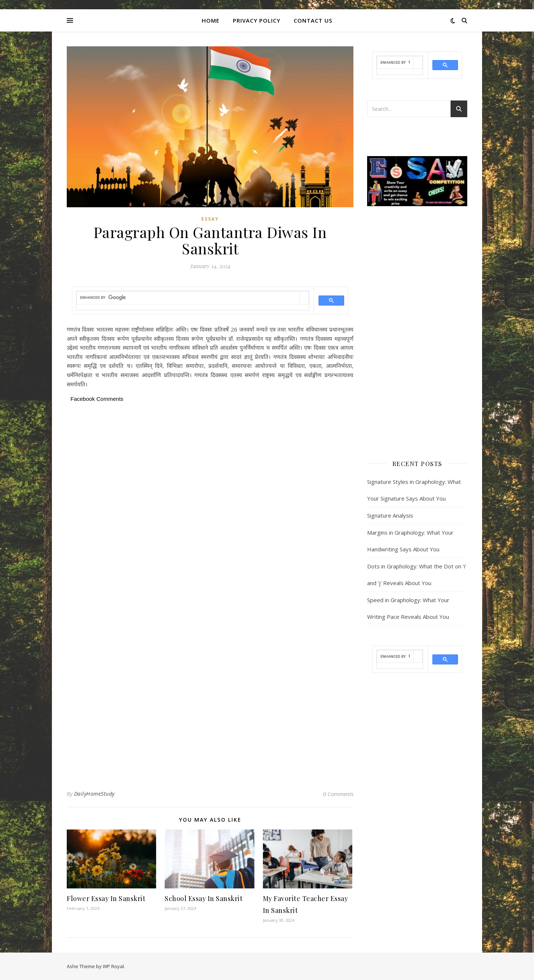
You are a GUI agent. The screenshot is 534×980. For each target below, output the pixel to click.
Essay (210, 219)
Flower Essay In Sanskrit (106, 898)
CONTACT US (313, 20)
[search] (188, 297)
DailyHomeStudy (94, 794)
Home (211, 20)
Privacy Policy (257, 20)
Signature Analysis (390, 515)
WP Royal (113, 966)
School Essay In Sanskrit (204, 898)
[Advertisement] (210, 459)
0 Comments (338, 794)
